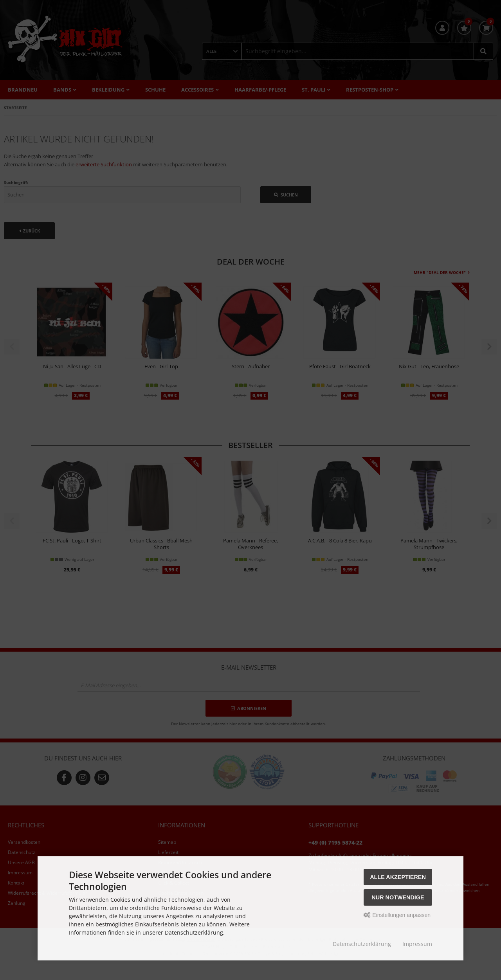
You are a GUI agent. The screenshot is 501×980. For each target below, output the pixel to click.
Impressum (417, 944)
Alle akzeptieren (398, 877)
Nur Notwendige (398, 897)
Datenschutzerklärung (362, 944)
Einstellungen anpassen (397, 915)
